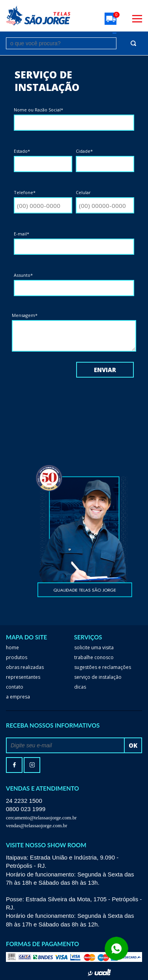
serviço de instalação (98, 677)
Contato (15, 687)
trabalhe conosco (94, 657)
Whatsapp (74, 970)
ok (133, 745)
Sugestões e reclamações (103, 667)
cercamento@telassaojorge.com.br (41, 818)
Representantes (23, 677)
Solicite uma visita (94, 647)
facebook (14, 765)
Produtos (17, 657)
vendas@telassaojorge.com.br (37, 825)
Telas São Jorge (38, 16)
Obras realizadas (25, 667)
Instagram (32, 765)
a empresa (18, 697)
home (12, 647)
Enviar (105, 370)
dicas (80, 687)
